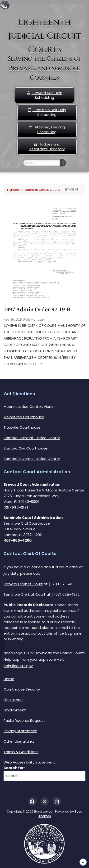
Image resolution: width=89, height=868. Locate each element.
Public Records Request (24, 720)
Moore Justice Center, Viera (28, 407)
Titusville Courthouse (22, 427)
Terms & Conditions (21, 752)
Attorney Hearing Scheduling (47, 130)
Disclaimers (14, 700)
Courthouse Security (22, 689)
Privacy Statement (20, 731)
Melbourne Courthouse (24, 417)
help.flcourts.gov (18, 666)
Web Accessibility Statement (29, 762)
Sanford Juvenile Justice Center (32, 459)
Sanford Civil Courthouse (26, 448)
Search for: (14, 768)
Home (9, 679)
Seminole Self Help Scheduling (47, 112)
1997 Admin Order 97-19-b (37, 310)
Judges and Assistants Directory (47, 147)
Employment (15, 710)
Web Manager (34, 320)
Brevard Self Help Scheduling (45, 95)
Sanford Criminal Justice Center (32, 438)
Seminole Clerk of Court (25, 594)
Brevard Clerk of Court (23, 584)
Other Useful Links (19, 741)
